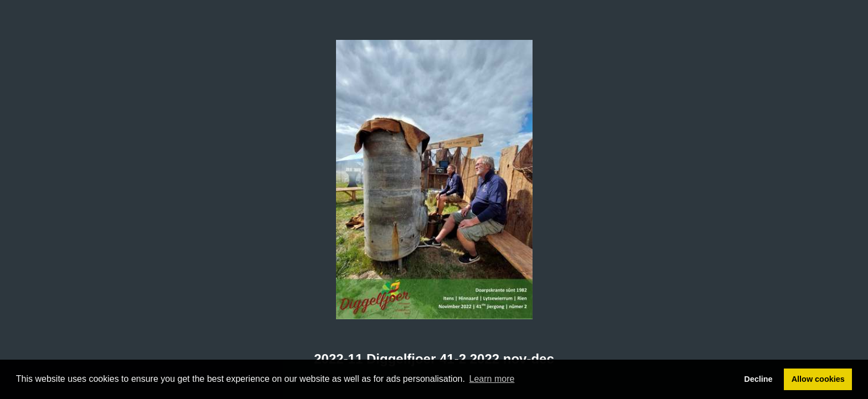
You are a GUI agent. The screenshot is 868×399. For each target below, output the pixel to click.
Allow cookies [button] (818, 379)
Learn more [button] (492, 379)
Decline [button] (758, 379)
